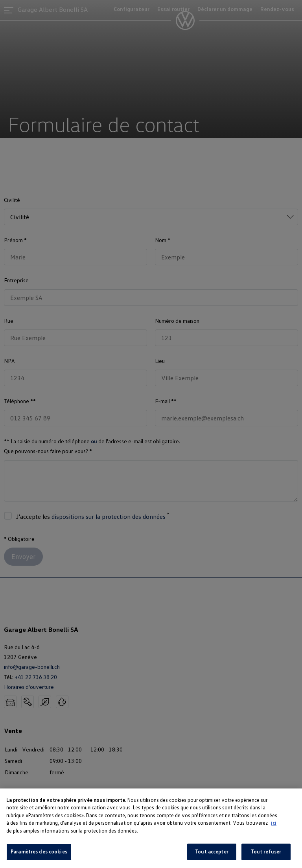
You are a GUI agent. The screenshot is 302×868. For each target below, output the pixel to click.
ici (274, 823)
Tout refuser (266, 851)
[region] (151, 828)
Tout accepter (212, 851)
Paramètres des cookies (39, 851)
